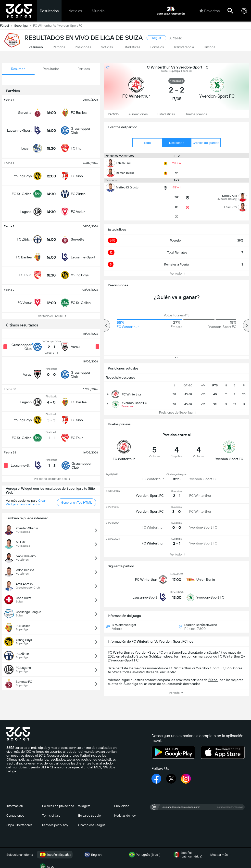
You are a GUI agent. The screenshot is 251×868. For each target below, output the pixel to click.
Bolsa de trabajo (89, 816)
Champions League (92, 825)
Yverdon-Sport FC (149, 652)
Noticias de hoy (125, 816)
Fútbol (7, 25)
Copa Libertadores (19, 825)
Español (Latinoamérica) (187, 855)
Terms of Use (51, 816)
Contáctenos (15, 816)
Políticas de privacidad (58, 806)
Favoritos (209, 11)
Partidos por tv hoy (55, 825)
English (92, 855)
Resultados (49, 11)
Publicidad (122, 806)
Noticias (75, 11)
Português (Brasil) (144, 855)
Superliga (24, 25)
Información (15, 806)
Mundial (99, 11)
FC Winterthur (119, 652)
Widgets (84, 806)
